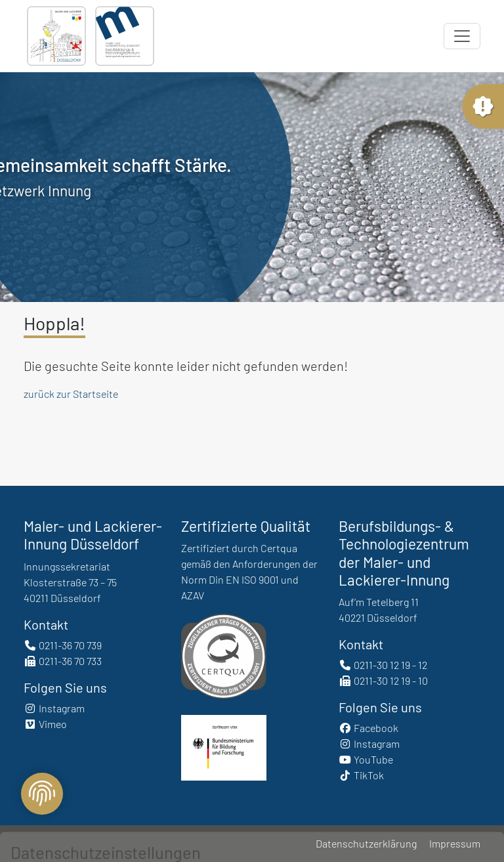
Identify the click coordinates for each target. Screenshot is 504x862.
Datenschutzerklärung (366, 843)
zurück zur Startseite (71, 394)
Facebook (368, 728)
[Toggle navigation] (462, 36)
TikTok (361, 775)
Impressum (455, 843)
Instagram (54, 708)
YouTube (366, 759)
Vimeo (45, 724)
